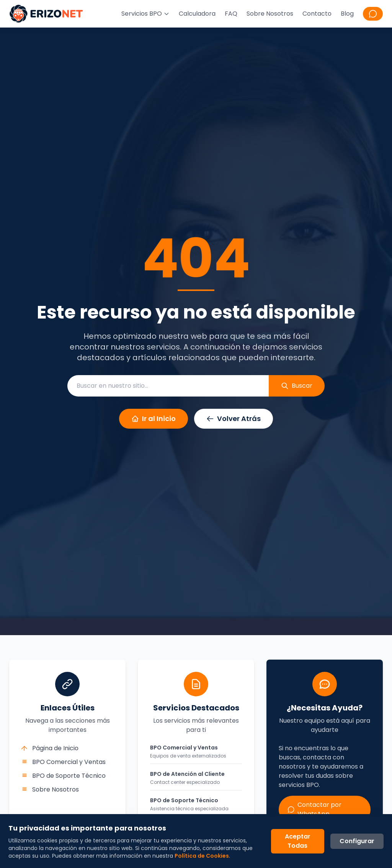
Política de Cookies (203, 855)
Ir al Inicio (154, 419)
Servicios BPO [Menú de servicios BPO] (145, 14)
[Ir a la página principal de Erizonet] (46, 14)
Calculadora (197, 14)
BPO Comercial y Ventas (64, 762)
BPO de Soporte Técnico (64, 776)
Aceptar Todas (297, 840)
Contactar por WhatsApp (315, 809)
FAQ (231, 14)
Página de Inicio (50, 748)
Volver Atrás (234, 419)
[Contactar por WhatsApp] (373, 14)
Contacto (317, 14)
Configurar (356, 840)
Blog (347, 14)
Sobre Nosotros (270, 14)
